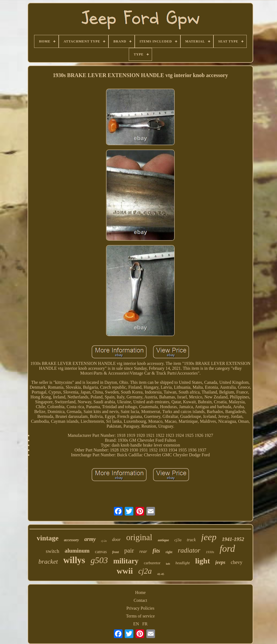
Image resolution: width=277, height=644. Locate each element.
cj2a (145, 571)
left (168, 564)
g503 (99, 560)
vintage (48, 538)
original (139, 537)
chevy (237, 562)
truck (191, 540)
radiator (189, 550)
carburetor (152, 563)
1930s (210, 552)
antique (163, 540)
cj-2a (104, 541)
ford (227, 549)
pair (129, 551)
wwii (125, 571)
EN (136, 624)
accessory (71, 540)
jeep (209, 537)
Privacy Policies (140, 608)
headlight (183, 563)
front (116, 552)
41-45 (161, 574)
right (169, 552)
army (90, 539)
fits (156, 551)
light (203, 561)
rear (143, 551)
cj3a (178, 540)
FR (145, 624)
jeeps (220, 562)
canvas (101, 552)
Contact (140, 600)
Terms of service (140, 616)
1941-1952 (233, 539)
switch (52, 551)
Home (140, 592)
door (116, 539)
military (126, 561)
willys (74, 560)
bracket (48, 562)
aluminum (77, 551)
